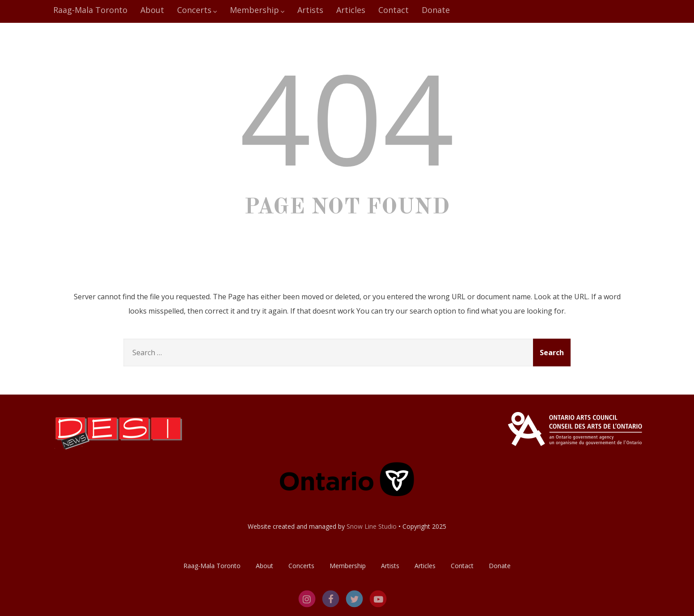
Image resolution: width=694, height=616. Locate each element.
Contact (394, 10)
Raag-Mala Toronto (90, 10)
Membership (257, 10)
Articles (351, 10)
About (152, 10)
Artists (310, 10)
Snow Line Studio (372, 526)
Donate (436, 10)
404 (347, 117)
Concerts (197, 10)
